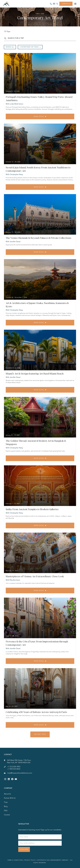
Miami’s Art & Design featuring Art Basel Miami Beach (35, 374)
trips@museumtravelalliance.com (20, 773)
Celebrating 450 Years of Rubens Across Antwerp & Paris (36, 712)
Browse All (10, 47)
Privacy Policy (30, 860)
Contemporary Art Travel (30, 47)
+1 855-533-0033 (14, 769)
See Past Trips (40, 734)
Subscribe (24, 849)
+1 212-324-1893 (14, 767)
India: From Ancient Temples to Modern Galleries (32, 509)
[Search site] (57, 4)
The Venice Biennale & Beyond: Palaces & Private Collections (38, 238)
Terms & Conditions (15, 860)
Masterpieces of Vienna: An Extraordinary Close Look (35, 576)
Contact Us (66, 4)
